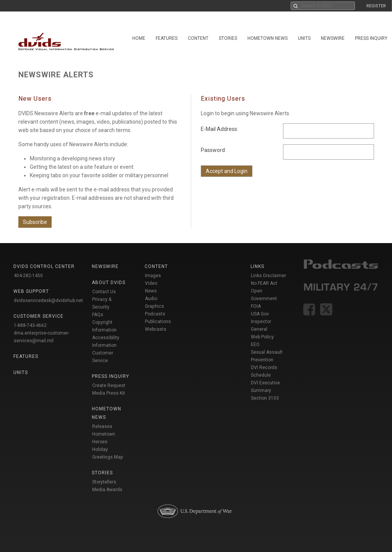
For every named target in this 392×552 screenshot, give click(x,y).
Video (151, 283)
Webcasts (156, 329)
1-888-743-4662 (30, 325)
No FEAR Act (264, 283)
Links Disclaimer (268, 276)
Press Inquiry (371, 38)
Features (167, 38)
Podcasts (155, 314)
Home (139, 38)
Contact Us (104, 292)
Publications (158, 322)
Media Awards (107, 490)
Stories (228, 38)
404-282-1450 (28, 276)
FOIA (256, 306)
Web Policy (262, 337)
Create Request (109, 385)
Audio (151, 299)
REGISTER (376, 6)
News (151, 291)
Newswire (333, 38)
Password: (213, 150)
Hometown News (268, 38)
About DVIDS (109, 283)
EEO (255, 345)
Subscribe (35, 222)
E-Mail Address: (220, 129)
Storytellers (104, 482)
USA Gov (260, 314)
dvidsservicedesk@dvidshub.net (48, 300)
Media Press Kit (109, 393)
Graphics (155, 306)
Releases (102, 426)
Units (304, 38)
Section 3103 (265, 398)
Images (153, 276)
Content (198, 38)
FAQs (98, 315)
